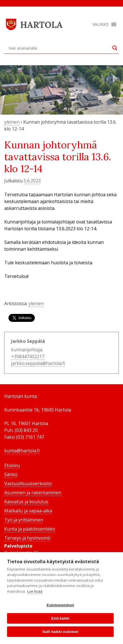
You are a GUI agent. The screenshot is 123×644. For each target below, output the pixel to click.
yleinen (12, 122)
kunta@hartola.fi (22, 451)
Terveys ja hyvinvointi (27, 538)
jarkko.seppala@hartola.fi (38, 363)
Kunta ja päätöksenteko (30, 529)
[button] (101, 24)
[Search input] (59, 48)
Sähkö (11, 474)
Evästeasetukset (60, 605)
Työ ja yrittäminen (24, 520)
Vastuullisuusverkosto (28, 483)
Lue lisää (35, 591)
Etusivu (12, 465)
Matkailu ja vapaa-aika (28, 511)
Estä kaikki (60, 618)
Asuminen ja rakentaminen (33, 493)
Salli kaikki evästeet (60, 632)
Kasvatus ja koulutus (26, 502)
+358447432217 (28, 356)
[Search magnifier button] (115, 48)
